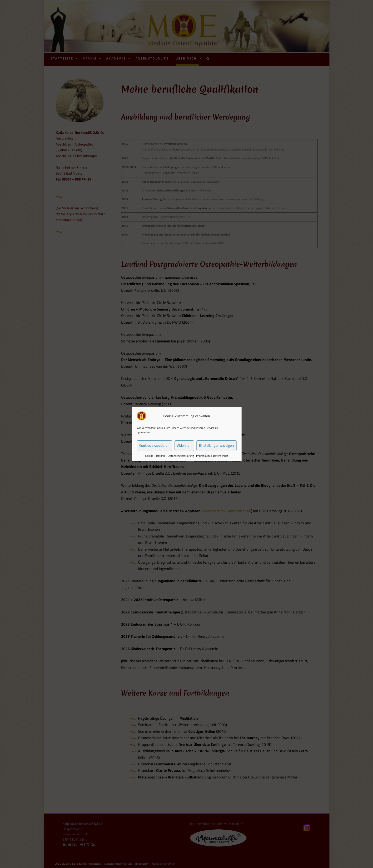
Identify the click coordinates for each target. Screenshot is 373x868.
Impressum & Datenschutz (212, 456)
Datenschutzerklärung (181, 456)
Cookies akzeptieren (154, 445)
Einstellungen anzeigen (216, 445)
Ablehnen (184, 445)
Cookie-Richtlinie (155, 456)
